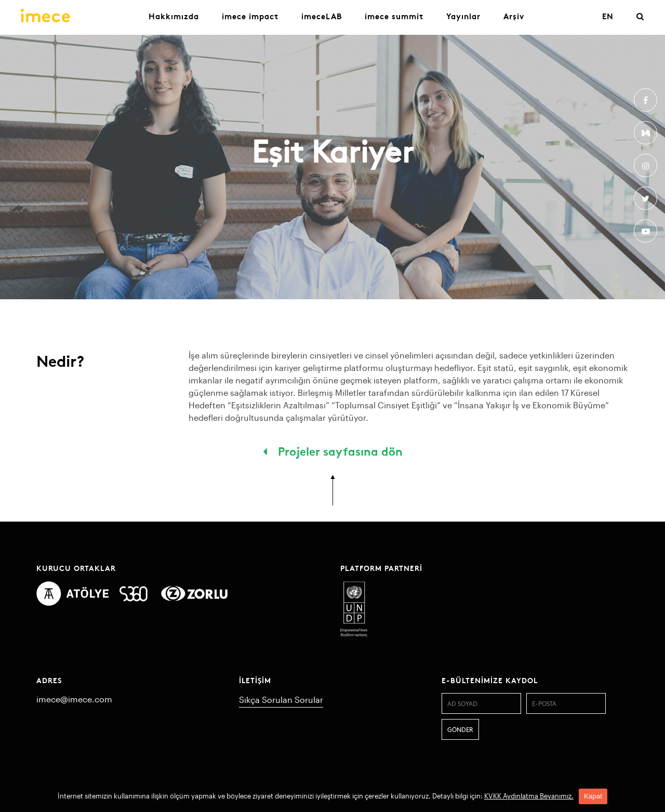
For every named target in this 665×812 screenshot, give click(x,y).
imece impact (250, 16)
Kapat (593, 796)
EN (608, 16)
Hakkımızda (174, 16)
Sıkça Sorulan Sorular (281, 700)
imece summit (394, 16)
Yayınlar (463, 16)
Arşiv (514, 16)
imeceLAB (322, 16)
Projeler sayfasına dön (333, 450)
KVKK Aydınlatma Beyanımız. (529, 796)
